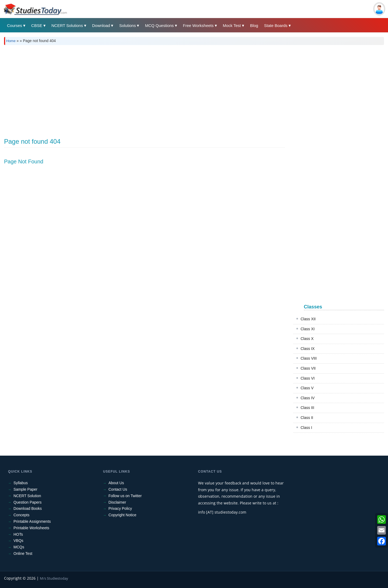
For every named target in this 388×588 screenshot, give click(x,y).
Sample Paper (25, 489)
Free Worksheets (198, 25)
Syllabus (21, 483)
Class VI (308, 378)
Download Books (28, 508)
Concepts (21, 515)
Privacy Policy (120, 508)
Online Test (23, 553)
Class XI (308, 329)
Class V (307, 388)
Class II (307, 418)
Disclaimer (117, 502)
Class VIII (309, 358)
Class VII (308, 368)
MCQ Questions (159, 25)
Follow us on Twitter (125, 496)
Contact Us (118, 489)
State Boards (276, 25)
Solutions (127, 25)
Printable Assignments (32, 521)
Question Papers (27, 502)
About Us (116, 483)
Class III (308, 408)
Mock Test (232, 25)
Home (11, 41)
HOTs (18, 534)
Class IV (308, 398)
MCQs (19, 547)
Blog (254, 25)
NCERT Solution (27, 496)
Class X (307, 339)
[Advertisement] (166, 90)
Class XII (308, 319)
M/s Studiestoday (54, 578)
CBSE (37, 25)
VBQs (18, 541)
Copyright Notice (123, 515)
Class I (306, 428)
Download (101, 25)
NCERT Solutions (67, 25)
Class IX (308, 349)
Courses (15, 25)
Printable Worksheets (31, 528)
